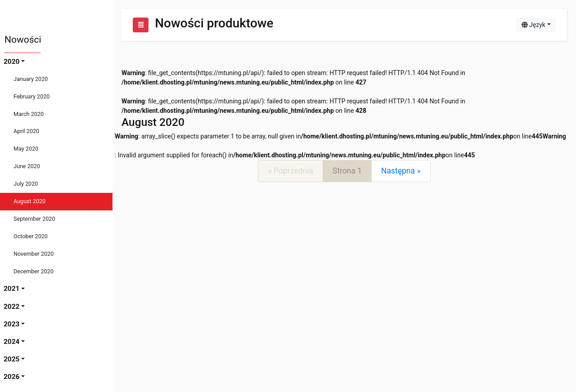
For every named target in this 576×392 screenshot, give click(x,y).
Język (533, 25)
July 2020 (26, 184)
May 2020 (26, 149)
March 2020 (29, 114)
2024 (11, 342)
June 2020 (27, 166)
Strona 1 (347, 171)
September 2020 (34, 219)
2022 (11, 307)
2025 (11, 359)
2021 (11, 289)
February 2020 (31, 96)
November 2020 (34, 254)
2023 (11, 324)
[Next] (401, 171)
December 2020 (34, 271)
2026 (11, 377)
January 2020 (31, 79)
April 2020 (26, 131)
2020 (11, 62)
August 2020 (29, 201)
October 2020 (31, 236)
